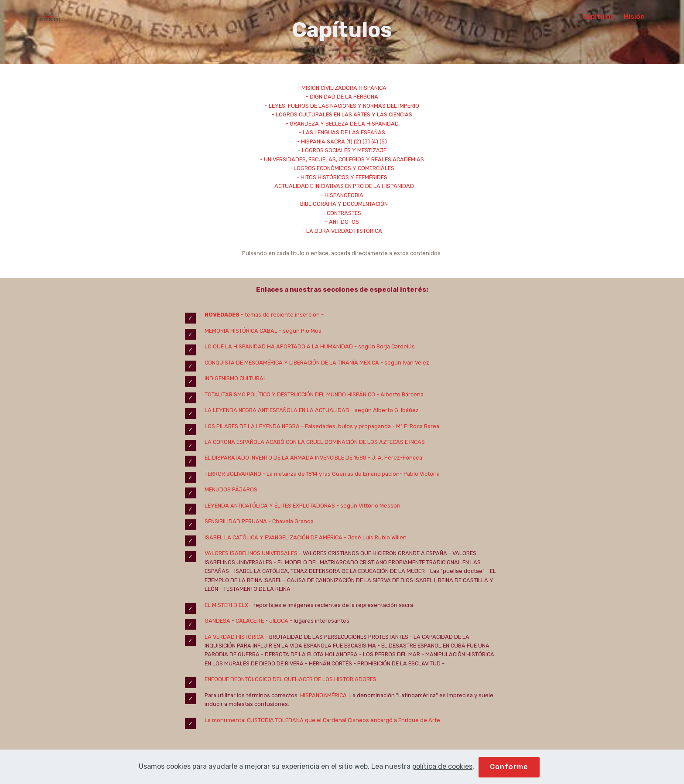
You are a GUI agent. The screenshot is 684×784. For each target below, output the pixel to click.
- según (347, 506)
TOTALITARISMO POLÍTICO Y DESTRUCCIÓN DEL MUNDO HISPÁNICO (290, 394)
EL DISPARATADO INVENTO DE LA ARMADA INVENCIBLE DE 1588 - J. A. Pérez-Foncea (313, 458)
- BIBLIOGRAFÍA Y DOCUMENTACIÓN (342, 204)
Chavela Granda (292, 521)
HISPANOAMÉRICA (323, 695)
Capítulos (598, 17)
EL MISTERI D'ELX (226, 605)
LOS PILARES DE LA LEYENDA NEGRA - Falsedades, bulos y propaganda (298, 426)
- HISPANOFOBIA (342, 195)
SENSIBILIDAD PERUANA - (238, 521)
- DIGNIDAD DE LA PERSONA (342, 97)
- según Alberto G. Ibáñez (384, 410)
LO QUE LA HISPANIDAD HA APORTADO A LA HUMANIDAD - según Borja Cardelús (310, 346)
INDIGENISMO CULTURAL (236, 378)
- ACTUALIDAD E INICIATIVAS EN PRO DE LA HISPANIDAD (342, 186)
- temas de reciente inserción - (282, 315)
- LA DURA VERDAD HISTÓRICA (342, 231)
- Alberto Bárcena (399, 394)
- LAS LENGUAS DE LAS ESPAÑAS (342, 132)
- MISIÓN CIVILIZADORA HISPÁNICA (342, 88)
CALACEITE (250, 621)
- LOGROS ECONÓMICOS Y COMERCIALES (342, 168)
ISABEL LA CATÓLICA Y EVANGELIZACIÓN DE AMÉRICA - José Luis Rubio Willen (306, 537)
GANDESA (217, 621)
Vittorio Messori (380, 506)
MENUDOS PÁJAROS (231, 489)
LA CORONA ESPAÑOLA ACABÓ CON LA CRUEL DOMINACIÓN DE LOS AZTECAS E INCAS (315, 442)
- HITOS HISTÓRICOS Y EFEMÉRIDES (342, 177)
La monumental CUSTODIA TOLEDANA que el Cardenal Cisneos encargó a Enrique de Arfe (322, 720)
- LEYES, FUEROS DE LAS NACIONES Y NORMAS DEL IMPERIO (342, 106)
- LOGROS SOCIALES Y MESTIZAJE (342, 150)
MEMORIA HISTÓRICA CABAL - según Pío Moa (263, 331)
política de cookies (442, 778)
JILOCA (279, 621)
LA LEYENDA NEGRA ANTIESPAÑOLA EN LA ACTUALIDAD (277, 410)
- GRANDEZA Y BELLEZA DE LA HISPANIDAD (342, 124)
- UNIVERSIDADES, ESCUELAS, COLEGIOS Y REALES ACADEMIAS (342, 159)
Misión (634, 17)
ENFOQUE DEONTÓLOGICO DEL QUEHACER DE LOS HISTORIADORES (291, 679)
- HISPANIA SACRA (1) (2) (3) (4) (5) (342, 141)
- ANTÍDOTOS (342, 222)
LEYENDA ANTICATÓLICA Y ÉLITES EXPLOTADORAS (270, 506)
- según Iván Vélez (404, 363)
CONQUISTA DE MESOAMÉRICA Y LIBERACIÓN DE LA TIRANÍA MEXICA (292, 363)
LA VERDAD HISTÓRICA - (237, 637)
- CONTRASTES (342, 213)
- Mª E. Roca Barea (415, 426)
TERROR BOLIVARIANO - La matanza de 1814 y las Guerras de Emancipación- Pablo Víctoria (322, 474)
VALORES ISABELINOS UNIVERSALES (252, 553)
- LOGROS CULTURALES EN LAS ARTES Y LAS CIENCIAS (342, 114)
